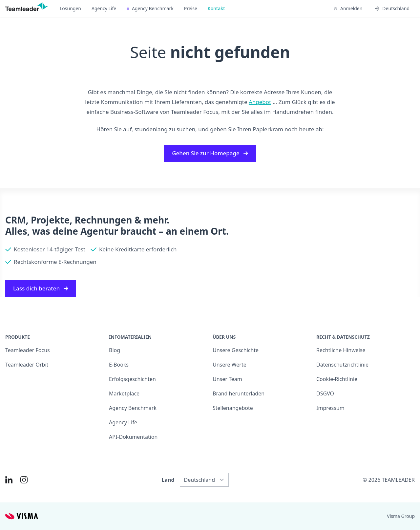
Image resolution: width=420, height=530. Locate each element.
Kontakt (216, 8)
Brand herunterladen (239, 393)
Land (168, 480)
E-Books (119, 365)
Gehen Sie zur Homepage (210, 153)
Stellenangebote (233, 408)
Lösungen (70, 8)
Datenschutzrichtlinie (342, 365)
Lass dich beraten (41, 288)
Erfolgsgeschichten (132, 379)
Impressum (330, 408)
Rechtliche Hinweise (341, 350)
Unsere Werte (230, 365)
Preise (191, 8)
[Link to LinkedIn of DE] (9, 480)
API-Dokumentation (133, 437)
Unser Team (227, 379)
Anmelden (348, 8)
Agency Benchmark (150, 8)
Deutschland (392, 8)
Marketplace (124, 393)
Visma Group (401, 516)
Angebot (260, 102)
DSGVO (325, 393)
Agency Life (104, 8)
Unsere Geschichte (236, 350)
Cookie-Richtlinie (337, 379)
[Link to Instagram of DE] (24, 480)
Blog (115, 350)
